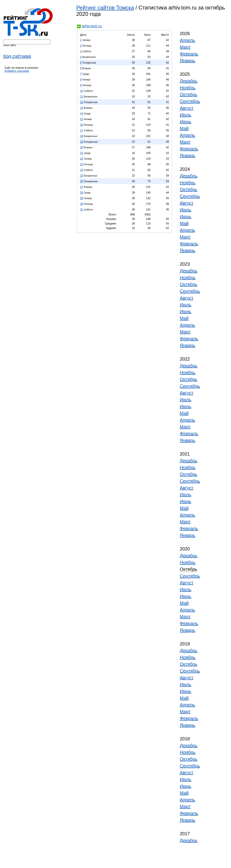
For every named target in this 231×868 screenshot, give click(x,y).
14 (82, 113)
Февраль (189, 54)
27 (82, 187)
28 (82, 193)
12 (82, 102)
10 (82, 91)
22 (82, 159)
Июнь (186, 122)
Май (184, 128)
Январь (188, 61)
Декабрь (189, 81)
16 (82, 125)
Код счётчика (17, 56)
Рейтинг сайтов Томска (105, 8)
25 (82, 176)
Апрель (187, 40)
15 (82, 119)
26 (82, 181)
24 (82, 170)
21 (82, 153)
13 (82, 108)
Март (185, 47)
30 (82, 204)
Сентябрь (190, 101)
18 (82, 136)
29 (82, 198)
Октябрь (189, 94)
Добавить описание (17, 71)
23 (82, 164)
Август (187, 108)
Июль (186, 115)
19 (82, 142)
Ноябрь (188, 88)
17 (82, 130)
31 (82, 210)
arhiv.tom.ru (92, 26)
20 (82, 147)
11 (82, 97)
